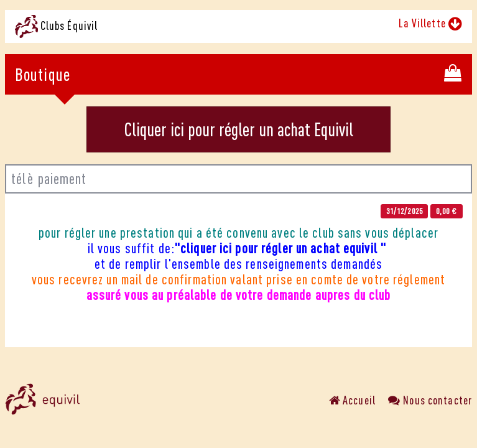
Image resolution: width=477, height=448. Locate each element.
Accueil (352, 400)
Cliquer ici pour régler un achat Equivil (239, 129)
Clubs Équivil (56, 26)
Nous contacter (430, 400)
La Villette (430, 23)
